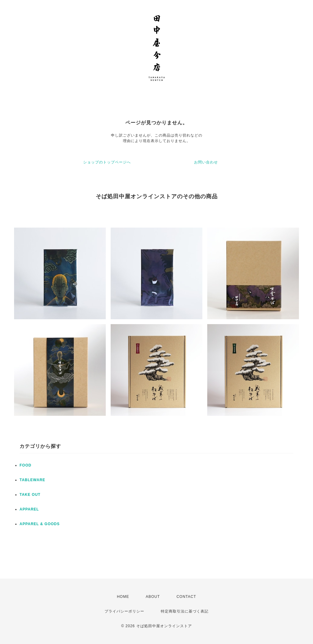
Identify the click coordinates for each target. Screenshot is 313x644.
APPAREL (29, 509)
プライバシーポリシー (124, 611)
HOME (123, 597)
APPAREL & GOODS (40, 524)
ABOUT (153, 597)
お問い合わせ (206, 162)
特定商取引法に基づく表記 (185, 611)
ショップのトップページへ (107, 162)
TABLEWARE (32, 480)
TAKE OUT (30, 495)
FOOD (26, 465)
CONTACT (186, 597)
